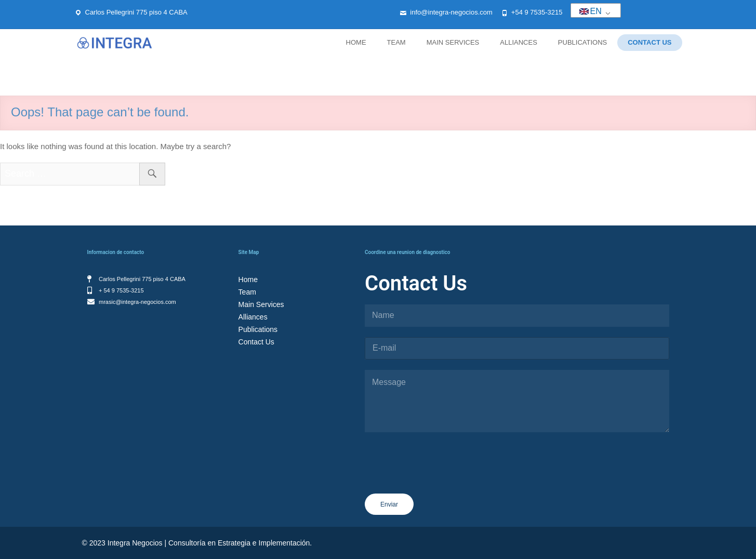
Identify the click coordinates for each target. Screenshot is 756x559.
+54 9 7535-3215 (537, 12)
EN (591, 11)
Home (356, 42)
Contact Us (649, 42)
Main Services (453, 42)
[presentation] (444, 487)
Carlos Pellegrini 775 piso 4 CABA (136, 12)
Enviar (389, 504)
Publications (582, 42)
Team (396, 42)
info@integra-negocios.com (451, 12)
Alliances (519, 42)
